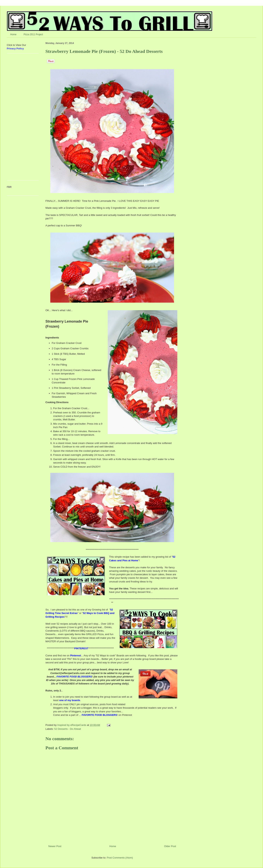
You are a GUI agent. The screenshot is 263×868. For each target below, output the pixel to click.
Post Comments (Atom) (120, 858)
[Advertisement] (18, 118)
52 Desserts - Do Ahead (68, 729)
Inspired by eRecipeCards (72, 725)
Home (13, 34)
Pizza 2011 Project (33, 34)
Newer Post (55, 846)
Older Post (170, 846)
